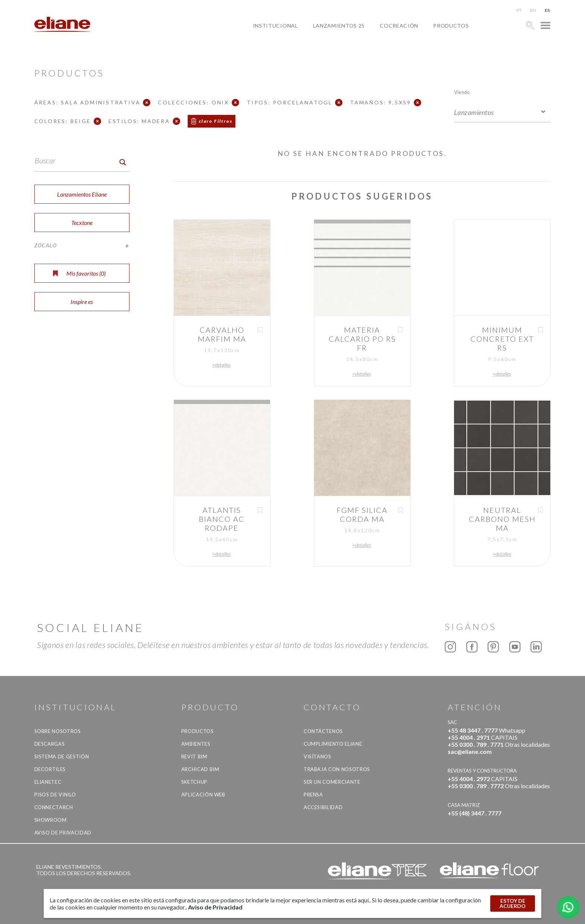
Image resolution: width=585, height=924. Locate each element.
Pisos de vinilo (55, 795)
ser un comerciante (332, 782)
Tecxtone (82, 223)
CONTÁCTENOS (323, 731)
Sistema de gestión (62, 757)
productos (451, 26)
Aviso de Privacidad (63, 833)
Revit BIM (194, 757)
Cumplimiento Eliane (333, 744)
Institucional (276, 26)
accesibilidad (323, 807)
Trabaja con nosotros (337, 769)
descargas (50, 744)
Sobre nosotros (58, 731)
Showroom (51, 820)
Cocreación (399, 26)
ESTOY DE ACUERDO (513, 903)
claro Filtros (216, 121)
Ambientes (196, 744)
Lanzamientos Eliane (82, 194)
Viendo (462, 92)
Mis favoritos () (79, 273)
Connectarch (54, 807)
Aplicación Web (203, 795)
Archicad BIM (200, 769)
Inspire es (82, 302)
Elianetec (48, 782)
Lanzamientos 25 (339, 26)
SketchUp (194, 782)
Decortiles (50, 769)
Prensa (313, 795)
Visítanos (317, 757)
